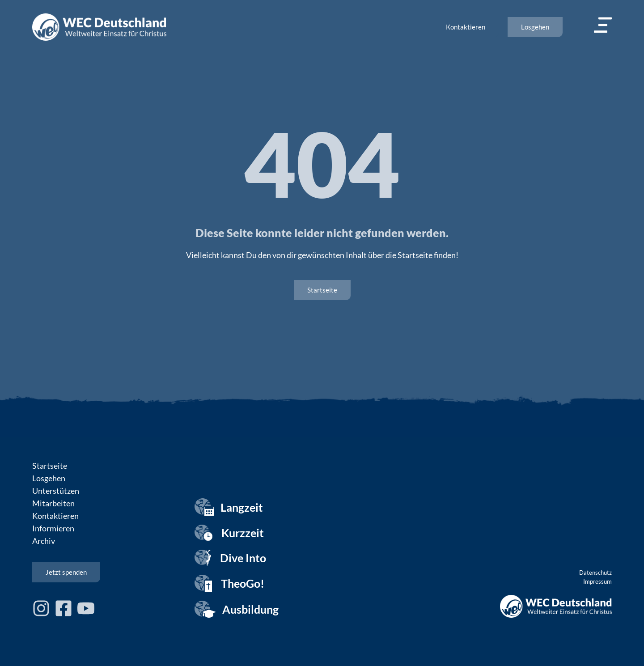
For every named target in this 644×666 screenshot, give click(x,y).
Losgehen (49, 478)
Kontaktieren (55, 516)
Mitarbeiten (53, 503)
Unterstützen (56, 491)
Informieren (53, 528)
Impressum (597, 581)
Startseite (50, 466)
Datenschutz (595, 573)
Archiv (44, 541)
